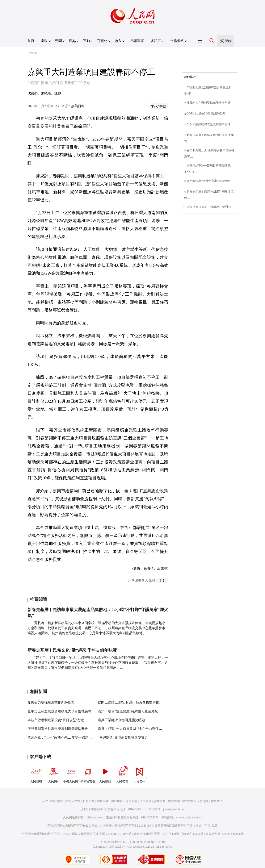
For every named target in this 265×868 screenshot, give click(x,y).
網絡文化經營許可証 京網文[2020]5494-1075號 (102, 834)
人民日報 (36, 774)
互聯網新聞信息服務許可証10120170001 (73, 826)
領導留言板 (88, 774)
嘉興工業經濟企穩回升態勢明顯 (121, 720)
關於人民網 (73, 801)
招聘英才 (103, 801)
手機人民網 (71, 774)
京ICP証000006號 (192, 834)
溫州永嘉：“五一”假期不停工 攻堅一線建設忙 (61, 737)
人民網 (33, 53)
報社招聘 (89, 801)
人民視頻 (105, 774)
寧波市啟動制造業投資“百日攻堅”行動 (56, 720)
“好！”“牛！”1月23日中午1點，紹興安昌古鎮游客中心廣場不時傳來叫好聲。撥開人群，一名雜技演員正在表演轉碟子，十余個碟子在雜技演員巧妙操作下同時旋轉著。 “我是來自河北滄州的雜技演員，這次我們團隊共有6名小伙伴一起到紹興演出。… (98, 663)
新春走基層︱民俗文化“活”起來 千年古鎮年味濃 (72, 650)
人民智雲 (122, 774)
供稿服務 (146, 801)
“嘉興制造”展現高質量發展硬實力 (123, 737)
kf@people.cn (95, 817)
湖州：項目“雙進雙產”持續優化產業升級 (128, 711)
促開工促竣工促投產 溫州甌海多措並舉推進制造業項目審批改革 (145, 702)
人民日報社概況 (53, 801)
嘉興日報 (78, 106)
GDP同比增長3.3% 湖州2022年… (208, 114)
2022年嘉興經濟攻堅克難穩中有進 (209, 124)
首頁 (31, 41)
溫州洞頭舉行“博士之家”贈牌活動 (208, 181)
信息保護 (202, 801)
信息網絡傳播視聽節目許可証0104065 (46, 834)
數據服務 (160, 801)
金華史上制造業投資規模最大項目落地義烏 (59, 711)
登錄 (228, 41)
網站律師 (188, 801)
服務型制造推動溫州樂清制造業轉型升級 (58, 729)
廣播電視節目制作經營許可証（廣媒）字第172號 (186, 826)
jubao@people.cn (173, 809)
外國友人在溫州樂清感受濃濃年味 (209, 103)
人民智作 (139, 774)
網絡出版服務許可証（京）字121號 (156, 834)
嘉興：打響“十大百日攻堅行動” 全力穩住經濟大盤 (135, 729)
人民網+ (53, 774)
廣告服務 (117, 801)
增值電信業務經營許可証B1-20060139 (127, 826)
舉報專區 (137, 41)
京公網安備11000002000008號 (225, 834)
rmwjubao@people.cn (189, 817)
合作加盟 (131, 801)
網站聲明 (174, 801)
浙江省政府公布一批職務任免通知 (209, 207)
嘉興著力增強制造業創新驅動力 (51, 702)
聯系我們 (217, 801)
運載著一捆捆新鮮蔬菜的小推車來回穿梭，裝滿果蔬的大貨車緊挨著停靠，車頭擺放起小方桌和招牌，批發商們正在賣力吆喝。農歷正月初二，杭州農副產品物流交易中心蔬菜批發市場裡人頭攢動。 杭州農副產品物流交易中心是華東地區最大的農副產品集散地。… (96, 628)
